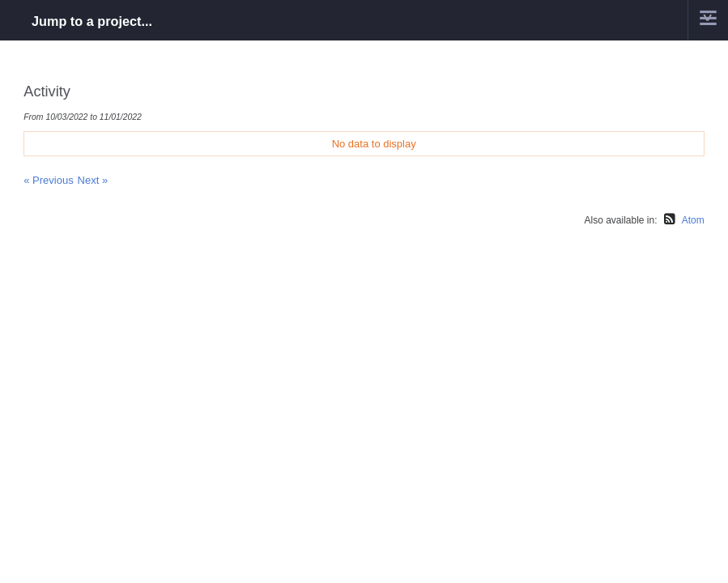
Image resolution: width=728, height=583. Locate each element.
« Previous (48, 180)
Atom (693, 220)
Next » (93, 180)
